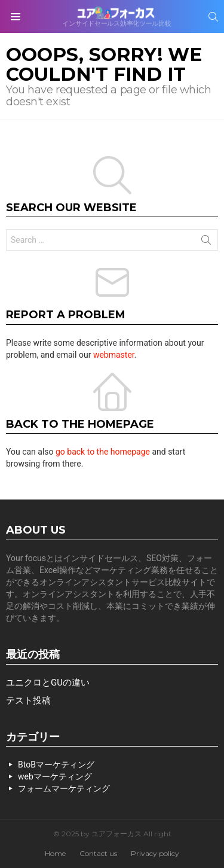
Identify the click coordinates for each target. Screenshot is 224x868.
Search (206, 242)
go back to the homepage (103, 452)
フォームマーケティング (64, 788)
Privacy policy (155, 853)
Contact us (98, 853)
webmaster (114, 355)
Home (55, 853)
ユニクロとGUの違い (48, 683)
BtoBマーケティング (56, 765)
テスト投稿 (28, 701)
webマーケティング (55, 776)
